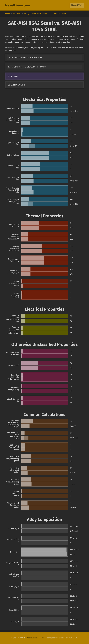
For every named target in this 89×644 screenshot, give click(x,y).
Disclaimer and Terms (35, 638)
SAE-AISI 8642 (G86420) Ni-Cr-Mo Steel (25, 57)
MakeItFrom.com (18, 5)
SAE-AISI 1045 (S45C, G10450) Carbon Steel (27, 67)
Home (7, 14)
